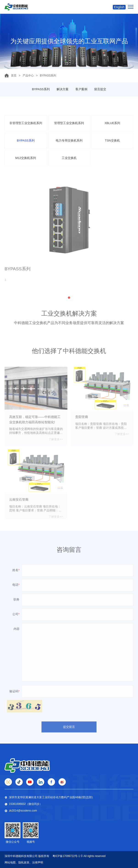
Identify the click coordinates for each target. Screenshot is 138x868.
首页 (14, 76)
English (119, 7)
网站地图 (10, 862)
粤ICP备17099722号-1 (66, 856)
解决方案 (63, 89)
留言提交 (100, 89)
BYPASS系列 (41, 89)
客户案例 (81, 89)
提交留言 (69, 730)
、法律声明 (36, 862)
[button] (69, 302)
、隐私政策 (22, 862)
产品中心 (28, 76)
